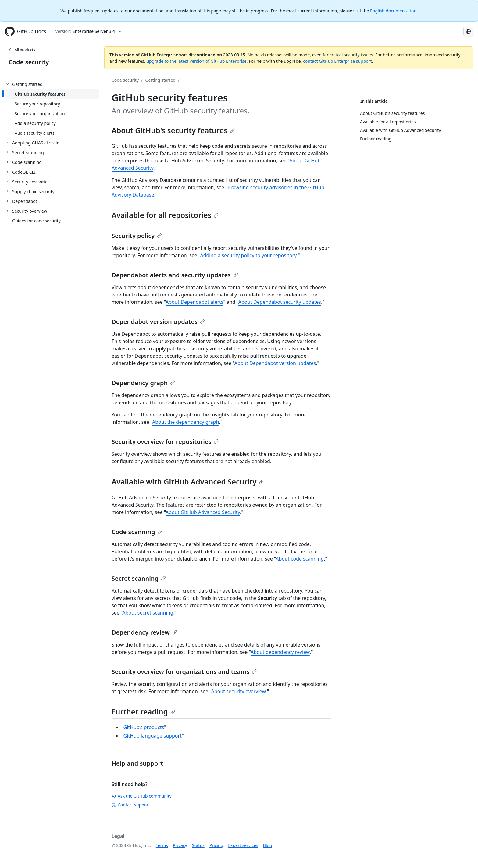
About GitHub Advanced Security (203, 512)
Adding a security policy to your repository (248, 255)
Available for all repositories (165, 215)
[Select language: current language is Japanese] (468, 31)
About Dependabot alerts (194, 302)
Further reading (143, 712)
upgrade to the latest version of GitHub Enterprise (196, 61)
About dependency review (280, 652)
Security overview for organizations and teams (184, 672)
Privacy (180, 845)
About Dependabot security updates (280, 302)
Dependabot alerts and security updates (175, 275)
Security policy (137, 236)
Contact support (131, 805)
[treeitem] (52, 108)
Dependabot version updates (158, 322)
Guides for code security (36, 221)
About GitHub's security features (173, 130)
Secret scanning (139, 578)
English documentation (393, 11)
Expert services (243, 845)
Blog (268, 845)
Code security (29, 62)
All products (22, 50)
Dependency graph (143, 383)
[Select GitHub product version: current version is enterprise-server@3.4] (88, 31)
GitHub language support (153, 736)
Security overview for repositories (165, 442)
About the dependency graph (186, 422)
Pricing (216, 845)
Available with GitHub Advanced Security (188, 482)
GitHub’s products (144, 727)
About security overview (239, 691)
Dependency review (144, 632)
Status (198, 845)
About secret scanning (148, 613)
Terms (162, 845)
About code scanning (300, 559)
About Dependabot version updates (275, 363)
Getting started (160, 80)
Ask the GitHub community (142, 796)
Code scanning (137, 532)
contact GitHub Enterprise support (337, 61)
